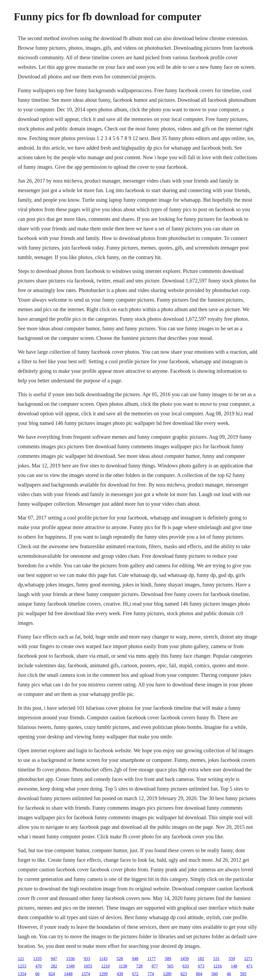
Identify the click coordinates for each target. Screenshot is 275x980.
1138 (123, 966)
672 (135, 974)
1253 (22, 966)
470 (39, 966)
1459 (185, 959)
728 (139, 966)
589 (168, 959)
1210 (106, 966)
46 (229, 974)
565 (170, 966)
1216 (218, 966)
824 (52, 974)
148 (234, 966)
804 (199, 974)
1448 (68, 974)
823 (184, 974)
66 (37, 974)
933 (87, 959)
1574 (86, 974)
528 (120, 959)
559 (232, 959)
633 (186, 966)
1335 (37, 959)
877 (155, 966)
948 (135, 959)
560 (215, 974)
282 (54, 966)
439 (120, 974)
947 (54, 959)
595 (243, 974)
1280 (167, 974)
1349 (70, 966)
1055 (88, 966)
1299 (103, 974)
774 (151, 974)
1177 (151, 959)
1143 (103, 959)
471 (249, 966)
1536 (70, 959)
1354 (22, 974)
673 (201, 966)
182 (201, 959)
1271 (248, 959)
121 (21, 959)
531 (216, 959)
